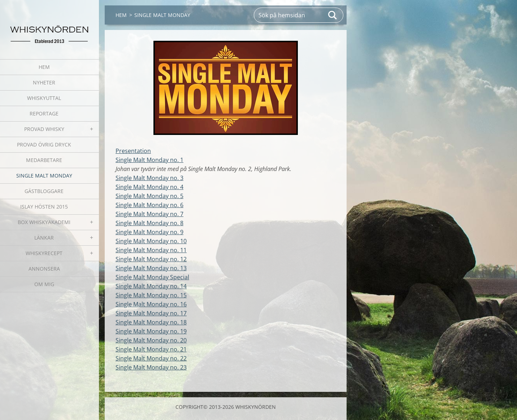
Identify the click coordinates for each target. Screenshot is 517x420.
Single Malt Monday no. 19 (151, 331)
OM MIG (44, 284)
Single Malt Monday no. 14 (151, 286)
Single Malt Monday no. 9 (149, 232)
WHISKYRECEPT (44, 253)
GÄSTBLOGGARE (44, 191)
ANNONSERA (44, 269)
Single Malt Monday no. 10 (151, 241)
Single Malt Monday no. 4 (149, 187)
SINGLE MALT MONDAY (44, 176)
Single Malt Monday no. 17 (151, 313)
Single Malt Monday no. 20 (151, 340)
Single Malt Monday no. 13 (151, 268)
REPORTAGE (44, 113)
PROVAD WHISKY (44, 129)
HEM (44, 67)
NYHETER (44, 82)
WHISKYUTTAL (44, 98)
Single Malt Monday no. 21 (151, 349)
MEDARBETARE (44, 160)
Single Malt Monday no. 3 (149, 178)
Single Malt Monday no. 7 (149, 214)
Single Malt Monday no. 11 (151, 250)
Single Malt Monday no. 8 (149, 223)
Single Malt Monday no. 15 (151, 295)
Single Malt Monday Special (152, 277)
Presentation (133, 151)
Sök (333, 15)
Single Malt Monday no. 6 (149, 205)
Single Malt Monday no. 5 (149, 196)
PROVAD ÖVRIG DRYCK (44, 145)
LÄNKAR (44, 238)
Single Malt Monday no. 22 (151, 358)
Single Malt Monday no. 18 (151, 322)
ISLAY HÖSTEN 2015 (44, 207)
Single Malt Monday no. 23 (151, 367)
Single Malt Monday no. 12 (151, 259)
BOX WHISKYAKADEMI (44, 222)
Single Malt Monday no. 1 (149, 160)
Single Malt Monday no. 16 (151, 304)
